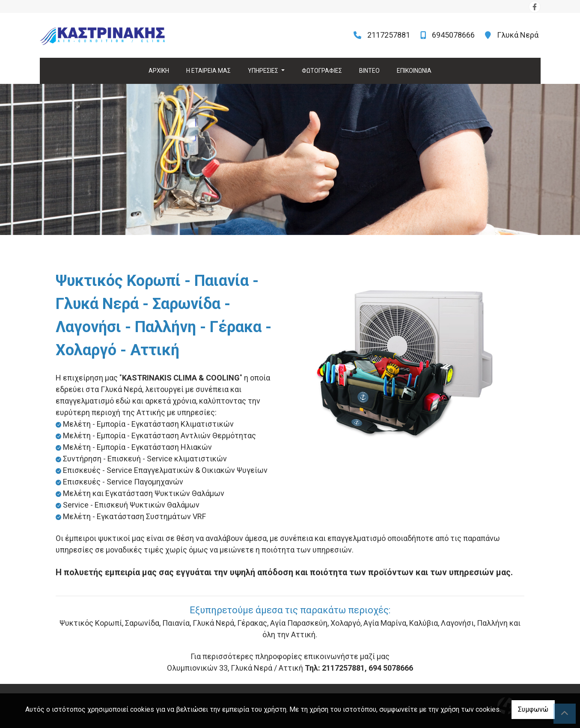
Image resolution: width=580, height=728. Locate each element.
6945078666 (453, 35)
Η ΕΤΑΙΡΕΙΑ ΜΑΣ (208, 71)
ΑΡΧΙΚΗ (159, 71)
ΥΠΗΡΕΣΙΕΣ (264, 71)
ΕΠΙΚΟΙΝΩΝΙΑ (414, 71)
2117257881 (389, 35)
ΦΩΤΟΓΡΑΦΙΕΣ (322, 71)
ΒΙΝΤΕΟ (369, 71)
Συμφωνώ (533, 709)
